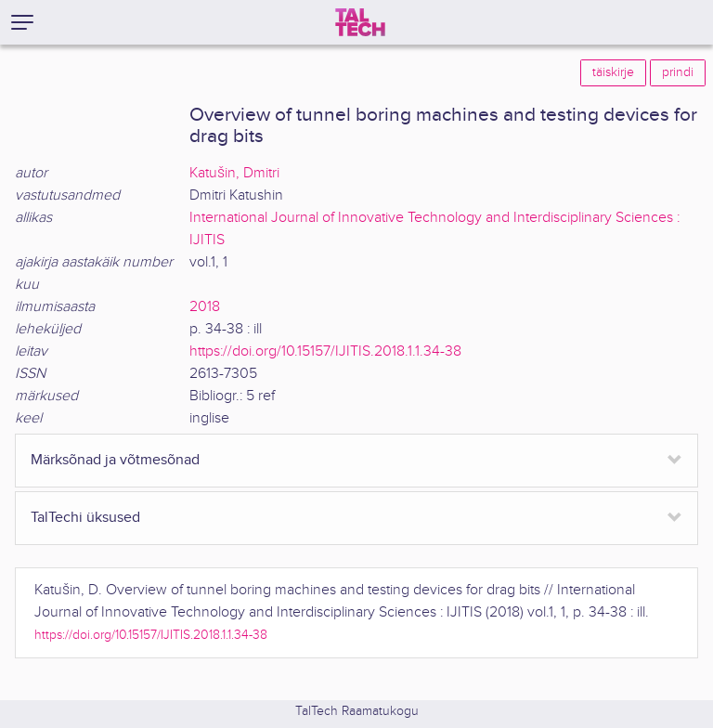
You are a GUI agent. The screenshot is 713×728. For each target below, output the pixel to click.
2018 (205, 307)
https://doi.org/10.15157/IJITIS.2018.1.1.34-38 (325, 351)
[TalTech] (360, 22)
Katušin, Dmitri (234, 173)
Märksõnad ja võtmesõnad (115, 460)
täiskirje (613, 72)
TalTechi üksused (85, 518)
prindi (678, 72)
